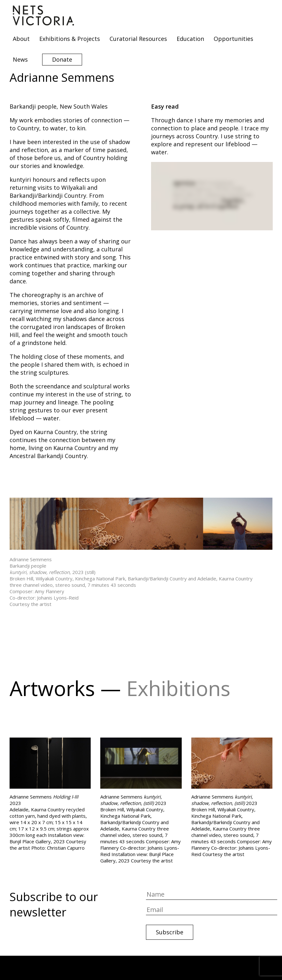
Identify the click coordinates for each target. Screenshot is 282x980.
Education (190, 39)
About (21, 39)
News (20, 59)
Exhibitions (178, 688)
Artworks (52, 688)
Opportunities (233, 39)
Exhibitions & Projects (70, 39)
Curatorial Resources (138, 39)
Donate (62, 59)
